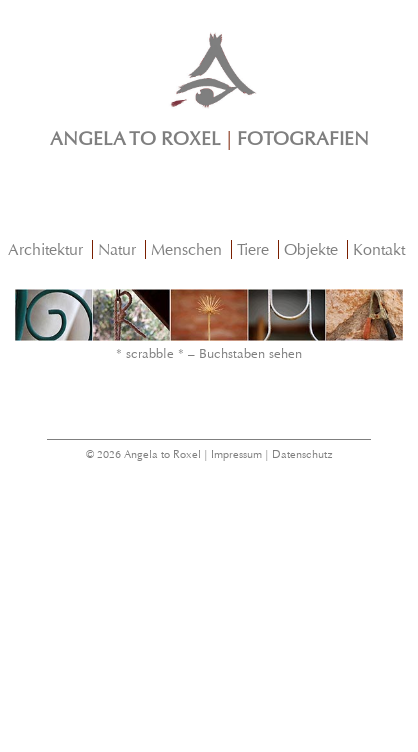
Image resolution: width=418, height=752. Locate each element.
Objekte (311, 249)
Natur (117, 249)
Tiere (253, 249)
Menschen (186, 249)
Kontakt (379, 249)
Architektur (45, 249)
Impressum (236, 454)
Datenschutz (302, 454)
